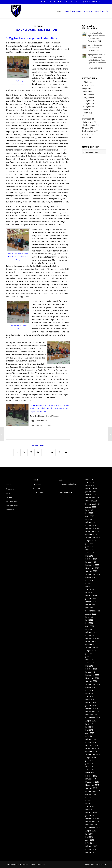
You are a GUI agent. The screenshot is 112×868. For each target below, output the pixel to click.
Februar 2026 (91, 489)
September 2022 (92, 611)
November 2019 (92, 712)
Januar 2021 (91, 672)
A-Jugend (86, 88)
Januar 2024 (91, 562)
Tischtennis (38, 26)
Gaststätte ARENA (91, 2)
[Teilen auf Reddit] (59, 452)
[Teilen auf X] (17, 452)
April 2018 (90, 770)
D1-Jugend (86, 100)
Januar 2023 (91, 599)
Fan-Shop (44, 2)
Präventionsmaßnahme (74, 2)
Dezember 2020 (92, 675)
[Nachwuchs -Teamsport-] (2, 434)
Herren (85, 113)
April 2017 (90, 806)
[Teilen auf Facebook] (10, 452)
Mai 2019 (89, 730)
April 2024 (90, 553)
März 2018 (90, 773)
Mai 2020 (89, 693)
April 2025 (90, 516)
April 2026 (90, 482)
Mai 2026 (89, 479)
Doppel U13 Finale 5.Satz (40, 425)
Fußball (85, 82)
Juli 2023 (89, 580)
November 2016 (92, 822)
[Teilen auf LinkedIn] (38, 452)
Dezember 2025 (92, 495)
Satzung (9, 497)
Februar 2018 (91, 776)
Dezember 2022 (92, 602)
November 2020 (92, 678)
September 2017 (92, 791)
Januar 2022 (91, 635)
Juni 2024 (89, 547)
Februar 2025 (91, 522)
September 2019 (92, 718)
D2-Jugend (86, 103)
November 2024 (92, 531)
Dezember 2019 (92, 708)
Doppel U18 (24, 297)
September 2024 (92, 537)
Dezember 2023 (92, 565)
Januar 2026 (91, 492)
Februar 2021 (91, 669)
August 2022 (91, 614)
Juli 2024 (89, 544)
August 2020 (91, 687)
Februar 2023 (91, 595)
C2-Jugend (86, 97)
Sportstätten (11, 510)
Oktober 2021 (91, 644)
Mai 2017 (89, 803)
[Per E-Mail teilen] (66, 452)
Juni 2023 (89, 583)
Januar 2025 (91, 525)
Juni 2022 (89, 620)
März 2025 (90, 519)
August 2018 (91, 757)
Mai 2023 (89, 586)
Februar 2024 (91, 559)
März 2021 (90, 666)
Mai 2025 (89, 513)
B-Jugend (86, 91)
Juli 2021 (89, 654)
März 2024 (90, 556)
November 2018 (92, 748)
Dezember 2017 (92, 782)
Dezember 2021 (92, 638)
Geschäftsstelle (12, 506)
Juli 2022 (89, 617)
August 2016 (91, 831)
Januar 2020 (91, 705)
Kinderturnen (88, 122)
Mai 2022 (89, 623)
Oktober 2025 (91, 501)
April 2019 (90, 733)
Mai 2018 (89, 767)
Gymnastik (87, 119)
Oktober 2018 (91, 751)
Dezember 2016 (92, 818)
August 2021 (91, 650)
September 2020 (92, 684)
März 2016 (90, 843)
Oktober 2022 (91, 608)
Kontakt (53, 2)
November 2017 (92, 785)
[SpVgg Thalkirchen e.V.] (16, 11)
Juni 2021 (89, 657)
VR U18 (66, 202)
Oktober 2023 (91, 571)
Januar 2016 (91, 849)
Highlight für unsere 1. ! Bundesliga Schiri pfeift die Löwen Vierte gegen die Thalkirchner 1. (97, 60)
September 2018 (92, 754)
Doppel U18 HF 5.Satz (39, 420)
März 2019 (90, 736)
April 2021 (90, 663)
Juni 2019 (89, 727)
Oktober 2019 (91, 715)
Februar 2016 (91, 846)
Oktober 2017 (91, 788)
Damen (85, 110)
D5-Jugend (86, 107)
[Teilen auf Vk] (52, 452)
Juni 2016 (89, 834)
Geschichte (10, 489)
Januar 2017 (91, 815)
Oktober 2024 (91, 534)
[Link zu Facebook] (108, 2)
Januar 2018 (91, 779)
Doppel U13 (26, 400)
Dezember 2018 (92, 745)
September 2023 (92, 574)
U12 (84, 116)
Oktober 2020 (91, 681)
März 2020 (90, 699)
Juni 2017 (89, 800)
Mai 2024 (89, 550)
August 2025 (91, 507)
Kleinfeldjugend (89, 125)
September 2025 (92, 504)
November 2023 (92, 568)
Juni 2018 (89, 764)
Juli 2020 (89, 690)
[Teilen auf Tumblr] (45, 452)
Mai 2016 (89, 837)
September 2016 (92, 828)
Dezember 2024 (92, 528)
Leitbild (61, 2)
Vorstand (10, 493)
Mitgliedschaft (11, 501)
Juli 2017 (89, 797)
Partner (102, 2)
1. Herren (86, 134)
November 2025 (92, 498)
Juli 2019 (89, 724)
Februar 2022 (91, 632)
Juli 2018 (89, 760)
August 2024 (91, 540)
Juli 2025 (89, 510)
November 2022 (92, 605)
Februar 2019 (91, 739)
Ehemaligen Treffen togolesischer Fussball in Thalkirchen (96, 36)
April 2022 (90, 626)
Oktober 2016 (91, 825)
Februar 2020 (91, 702)
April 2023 (90, 589)
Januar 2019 (91, 742)
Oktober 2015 (91, 852)
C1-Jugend (86, 94)
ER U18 (59, 225)
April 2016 (90, 840)
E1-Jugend (86, 128)
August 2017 (91, 794)
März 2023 (90, 592)
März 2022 (90, 629)
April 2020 (90, 696)
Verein (85, 137)
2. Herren (86, 85)
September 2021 (92, 647)
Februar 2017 (91, 812)
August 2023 (91, 577)
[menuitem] (44, 2)
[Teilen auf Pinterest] (31, 452)
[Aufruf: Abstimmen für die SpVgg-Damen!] (110, 434)
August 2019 (91, 721)
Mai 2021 (89, 660)
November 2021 (92, 641)
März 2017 (90, 809)
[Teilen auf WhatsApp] (24, 452)
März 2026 (90, 485)
